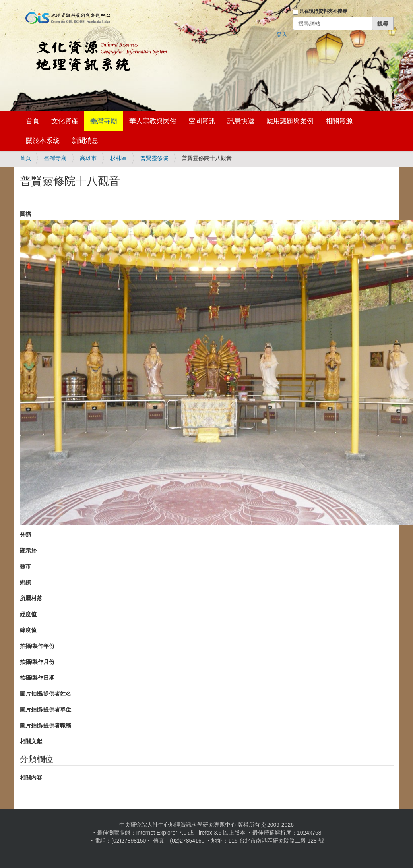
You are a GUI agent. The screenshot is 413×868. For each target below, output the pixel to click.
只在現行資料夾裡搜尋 (323, 11)
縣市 (25, 566)
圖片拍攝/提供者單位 (46, 709)
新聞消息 (85, 141)
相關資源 (339, 121)
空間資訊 (202, 121)
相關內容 (31, 777)
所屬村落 (31, 598)
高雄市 (88, 158)
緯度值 (28, 630)
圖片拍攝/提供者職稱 (46, 725)
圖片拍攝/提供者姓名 (46, 694)
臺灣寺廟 (104, 121)
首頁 (33, 121)
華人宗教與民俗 (153, 121)
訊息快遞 (241, 121)
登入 (282, 35)
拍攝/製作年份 (37, 646)
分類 (25, 535)
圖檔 (25, 214)
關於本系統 (43, 141)
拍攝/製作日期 (37, 678)
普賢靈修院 (154, 158)
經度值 (28, 614)
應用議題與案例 (290, 121)
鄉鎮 (25, 582)
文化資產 (65, 121)
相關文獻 (31, 741)
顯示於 (28, 551)
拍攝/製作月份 (37, 662)
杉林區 (118, 158)
